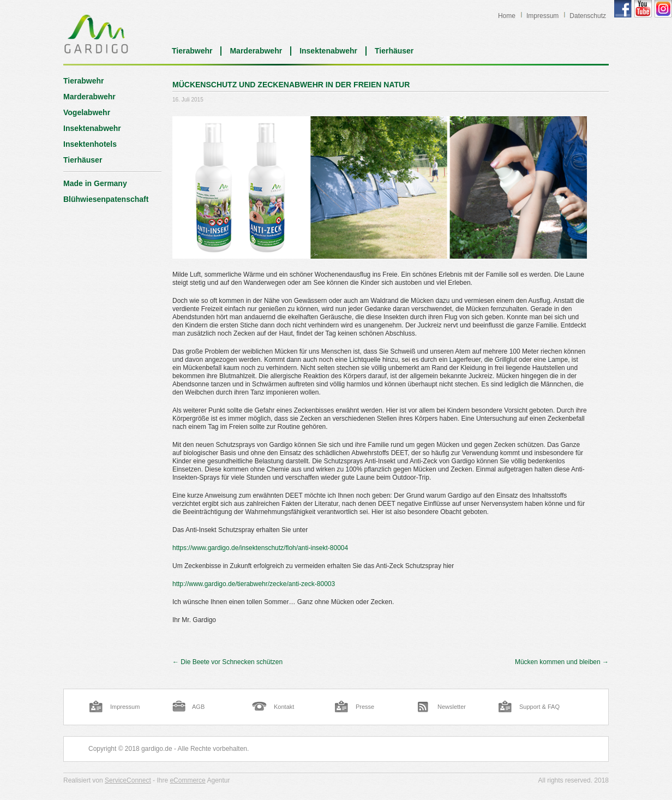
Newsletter (452, 707)
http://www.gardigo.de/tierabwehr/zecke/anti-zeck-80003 (254, 584)
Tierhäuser (394, 51)
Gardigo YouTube (643, 9)
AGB (198, 707)
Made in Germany (95, 183)
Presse (365, 707)
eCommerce (187, 780)
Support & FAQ (539, 707)
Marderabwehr (256, 51)
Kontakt (284, 707)
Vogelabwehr (87, 112)
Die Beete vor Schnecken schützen (227, 662)
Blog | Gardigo (96, 34)
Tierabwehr (192, 51)
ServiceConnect (128, 780)
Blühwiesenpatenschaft (106, 199)
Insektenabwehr (328, 51)
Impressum (542, 16)
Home (507, 16)
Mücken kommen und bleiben (562, 662)
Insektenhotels (90, 144)
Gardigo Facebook (623, 9)
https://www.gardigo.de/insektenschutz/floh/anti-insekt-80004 (260, 548)
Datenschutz (588, 16)
